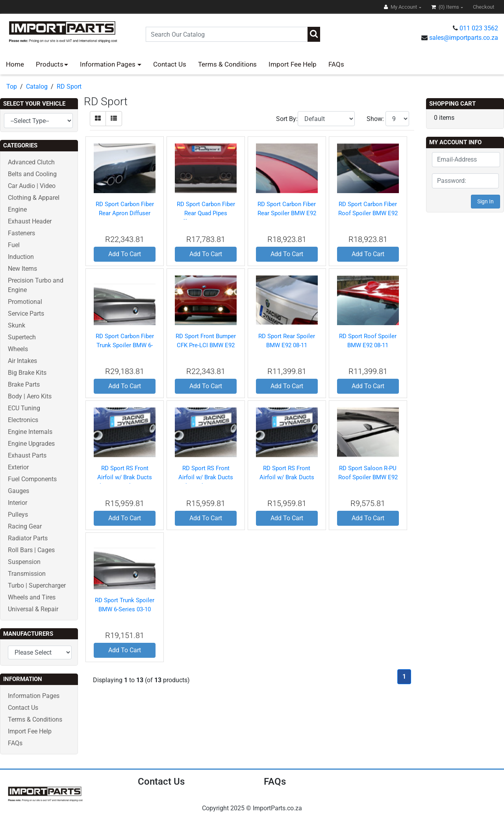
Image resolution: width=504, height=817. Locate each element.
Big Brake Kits (27, 373)
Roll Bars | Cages (31, 550)
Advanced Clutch (31, 162)
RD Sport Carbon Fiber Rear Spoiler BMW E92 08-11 (287, 213)
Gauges (19, 491)
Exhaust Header (30, 221)
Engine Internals (30, 432)
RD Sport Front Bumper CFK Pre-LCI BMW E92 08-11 (206, 345)
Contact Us (170, 64)
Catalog (37, 87)
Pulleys (18, 515)
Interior (18, 503)
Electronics (23, 420)
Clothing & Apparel (34, 198)
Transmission (27, 574)
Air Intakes (22, 361)
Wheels (18, 349)
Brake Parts (24, 384)
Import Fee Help (293, 64)
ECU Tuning (24, 408)
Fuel (14, 245)
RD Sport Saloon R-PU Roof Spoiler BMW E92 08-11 (368, 477)
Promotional (25, 302)
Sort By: (287, 119)
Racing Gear (25, 526)
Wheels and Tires (32, 597)
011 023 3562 (479, 28)
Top (12, 87)
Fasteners (21, 233)
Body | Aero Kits (30, 396)
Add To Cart (125, 254)
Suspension (24, 562)
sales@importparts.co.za (464, 38)
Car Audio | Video (32, 186)
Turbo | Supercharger (37, 585)
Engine (17, 209)
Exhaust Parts (27, 455)
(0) (446, 7)
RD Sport (69, 87)
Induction (21, 257)
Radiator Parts (28, 538)
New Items (22, 269)
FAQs (336, 64)
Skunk (17, 325)
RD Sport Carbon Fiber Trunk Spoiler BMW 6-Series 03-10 (125, 345)
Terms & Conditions (227, 64)
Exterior (18, 467)
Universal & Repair (33, 609)
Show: (375, 119)
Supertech (22, 337)
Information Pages (108, 64)
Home (15, 64)
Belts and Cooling (32, 174)
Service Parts (26, 314)
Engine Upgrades (31, 444)
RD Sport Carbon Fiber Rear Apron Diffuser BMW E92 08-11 (125, 213)
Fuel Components (32, 479)
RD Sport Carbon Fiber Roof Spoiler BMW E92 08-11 (368, 213)
